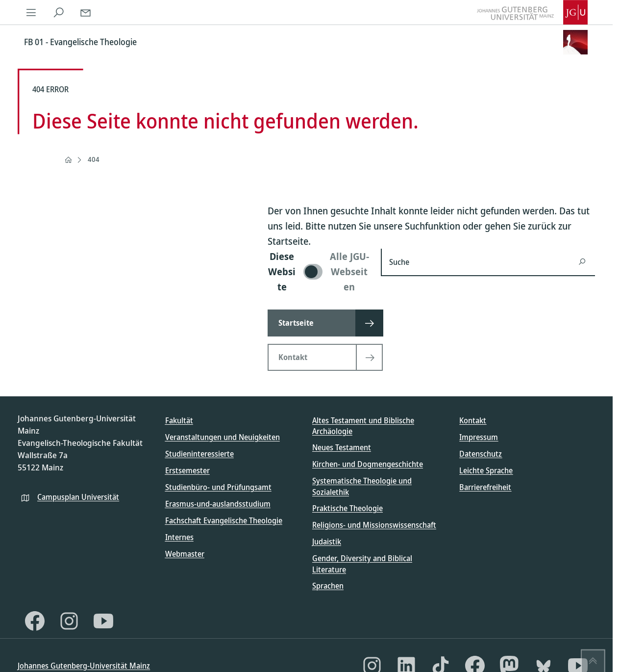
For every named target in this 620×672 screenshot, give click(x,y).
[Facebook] (35, 621)
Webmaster (185, 554)
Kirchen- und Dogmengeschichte (368, 464)
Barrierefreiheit (485, 487)
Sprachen (328, 586)
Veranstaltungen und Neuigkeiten (223, 437)
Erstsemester (187, 470)
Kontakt (473, 420)
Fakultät (179, 420)
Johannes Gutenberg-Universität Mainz (84, 666)
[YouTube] (103, 621)
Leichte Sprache (486, 470)
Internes (179, 537)
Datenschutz (481, 454)
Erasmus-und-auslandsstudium (218, 504)
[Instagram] (69, 621)
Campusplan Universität (78, 497)
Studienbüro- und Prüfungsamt (218, 487)
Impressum (479, 437)
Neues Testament (342, 447)
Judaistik (327, 542)
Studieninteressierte (199, 454)
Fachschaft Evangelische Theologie (224, 520)
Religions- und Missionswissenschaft (374, 525)
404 (94, 159)
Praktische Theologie (347, 508)
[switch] (318, 271)
